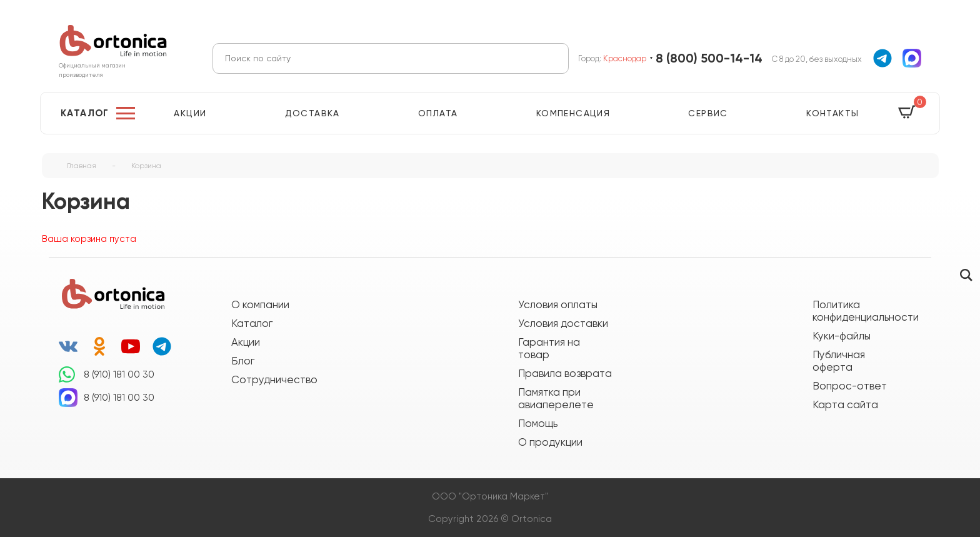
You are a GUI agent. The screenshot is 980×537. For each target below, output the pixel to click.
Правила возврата (565, 373)
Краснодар (625, 58)
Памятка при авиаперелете (556, 398)
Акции (190, 113)
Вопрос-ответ (850, 386)
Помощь (538, 423)
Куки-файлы (842, 336)
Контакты (832, 113)
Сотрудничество (274, 379)
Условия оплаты (558, 304)
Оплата (438, 113)
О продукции (550, 442)
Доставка (312, 113)
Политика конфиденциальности (859, 311)
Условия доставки (563, 323)
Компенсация (573, 113)
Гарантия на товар (549, 348)
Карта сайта (845, 404)
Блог (243, 361)
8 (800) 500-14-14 (709, 58)
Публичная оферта (839, 361)
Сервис (708, 113)
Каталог (85, 113)
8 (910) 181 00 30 (119, 374)
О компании (260, 304)
